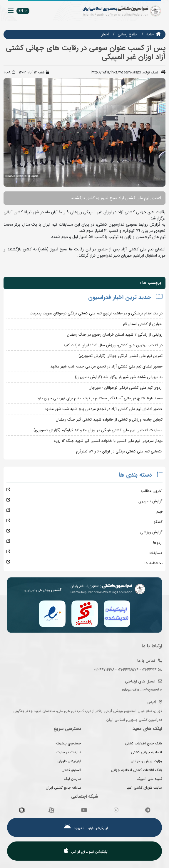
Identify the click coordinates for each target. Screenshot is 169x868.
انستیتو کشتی (71, 770)
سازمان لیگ (73, 779)
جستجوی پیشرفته (68, 743)
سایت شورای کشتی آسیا (144, 788)
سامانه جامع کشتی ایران (63, 788)
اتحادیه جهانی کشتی (147, 752)
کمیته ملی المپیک (149, 779)
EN (23, 11)
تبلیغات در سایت (69, 752)
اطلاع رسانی (128, 34)
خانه (150, 34)
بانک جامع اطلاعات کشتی (143, 743)
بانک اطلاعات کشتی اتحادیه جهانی (136, 770)
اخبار (105, 34)
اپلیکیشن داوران (69, 761)
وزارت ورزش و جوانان (146, 761)
